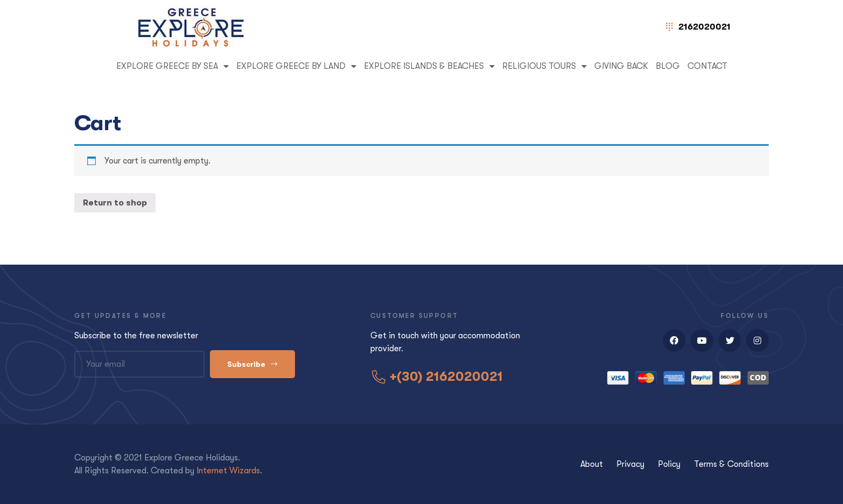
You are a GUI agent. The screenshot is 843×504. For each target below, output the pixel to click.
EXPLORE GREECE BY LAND (296, 66)
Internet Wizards (228, 471)
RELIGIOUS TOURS (545, 66)
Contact (707, 66)
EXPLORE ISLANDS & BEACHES (429, 66)
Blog (668, 66)
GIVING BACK (621, 66)
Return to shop (115, 203)
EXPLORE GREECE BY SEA (173, 66)
